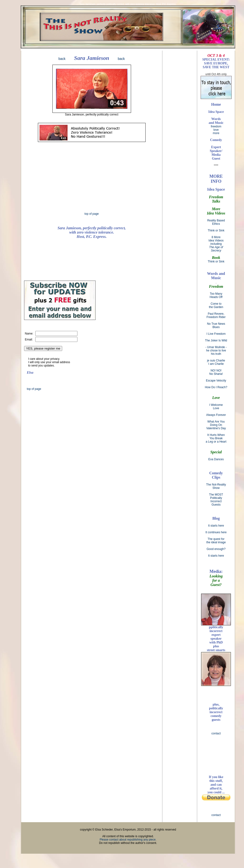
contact (216, 733)
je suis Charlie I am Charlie (216, 362)
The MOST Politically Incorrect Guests (216, 500)
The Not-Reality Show (216, 486)
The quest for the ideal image (216, 541)
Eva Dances (216, 459)
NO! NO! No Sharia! (216, 372)
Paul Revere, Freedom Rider (216, 315)
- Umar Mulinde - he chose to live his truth (216, 350)
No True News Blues (216, 325)
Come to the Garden (216, 305)
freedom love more (216, 126)
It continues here (216, 532)
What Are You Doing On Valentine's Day (216, 425)
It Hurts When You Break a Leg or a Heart (216, 438)
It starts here (216, 526)
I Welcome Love (216, 407)
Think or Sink (216, 230)
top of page (91, 214)
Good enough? (216, 549)
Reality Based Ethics (216, 222)
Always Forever (216, 415)
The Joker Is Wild (216, 340)
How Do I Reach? (216, 387)
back (62, 59)
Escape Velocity (216, 381)
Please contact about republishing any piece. (128, 840)
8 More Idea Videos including (216, 244)
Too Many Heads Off (216, 295)
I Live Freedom (216, 334)
